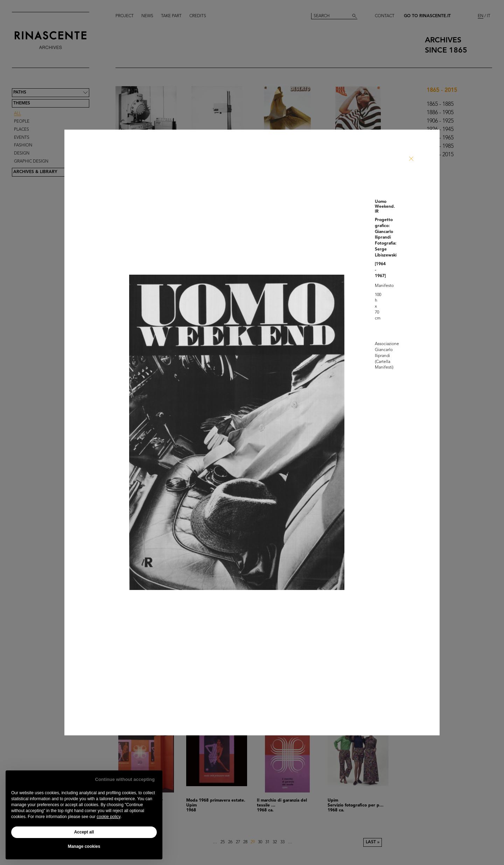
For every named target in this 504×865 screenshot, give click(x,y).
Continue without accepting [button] (125, 779)
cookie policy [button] (108, 817)
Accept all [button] (84, 832)
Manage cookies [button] (84, 846)
